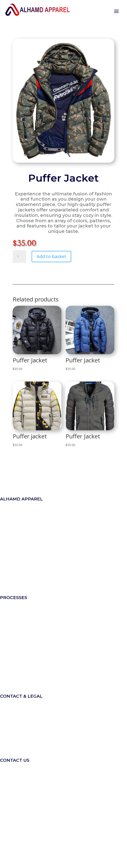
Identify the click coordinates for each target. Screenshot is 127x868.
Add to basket (51, 256)
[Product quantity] (19, 257)
